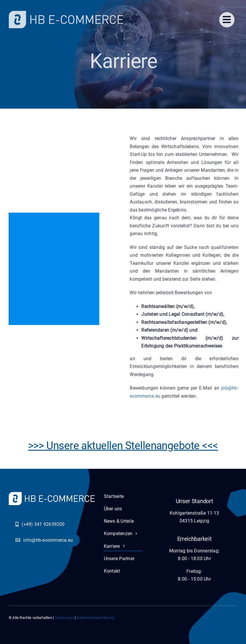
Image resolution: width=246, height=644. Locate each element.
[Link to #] (227, 20)
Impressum (64, 618)
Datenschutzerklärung (95, 618)
